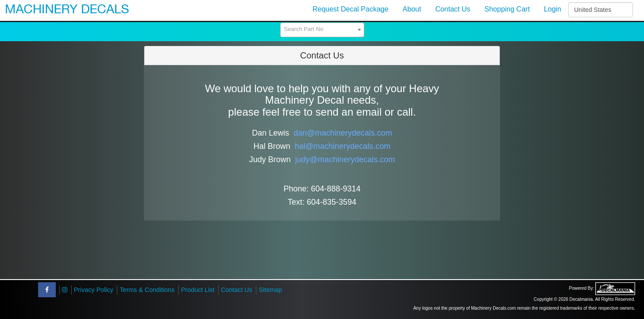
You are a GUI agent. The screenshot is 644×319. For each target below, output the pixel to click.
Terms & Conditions (147, 290)
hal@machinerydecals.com (343, 146)
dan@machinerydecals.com (343, 133)
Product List (198, 290)
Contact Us (237, 290)
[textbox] (322, 29)
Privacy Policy (94, 290)
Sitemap (270, 290)
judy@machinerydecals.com (345, 159)
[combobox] (322, 30)
